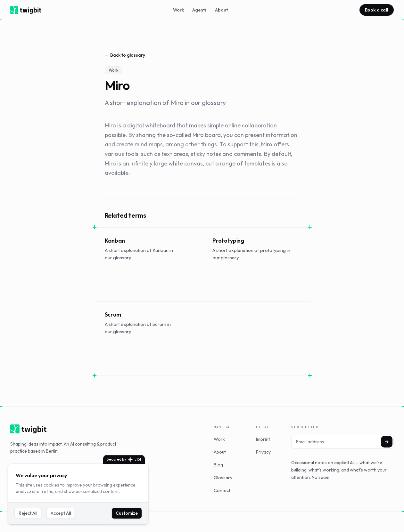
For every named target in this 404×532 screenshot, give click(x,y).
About (221, 10)
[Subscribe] (387, 442)
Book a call (377, 10)
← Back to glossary (125, 55)
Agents (199, 10)
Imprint (263, 439)
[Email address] (342, 442)
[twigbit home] (26, 10)
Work (178, 10)
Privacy (263, 452)
